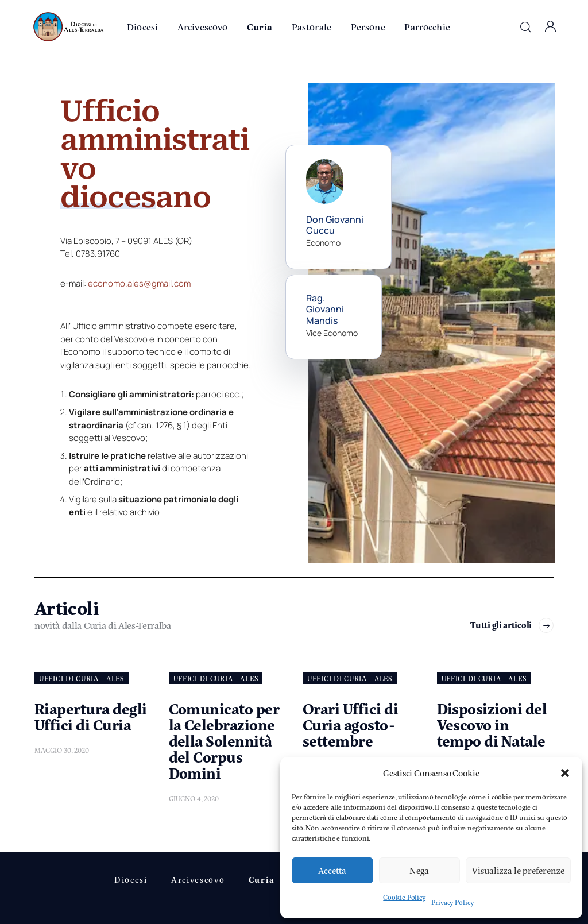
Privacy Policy (452, 902)
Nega (419, 870)
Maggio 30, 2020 (62, 750)
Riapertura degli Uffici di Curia (91, 716)
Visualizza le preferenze (518, 870)
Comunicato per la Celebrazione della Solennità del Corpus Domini (224, 740)
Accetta (332, 870)
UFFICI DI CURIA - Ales (82, 678)
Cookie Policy (404, 897)
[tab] (156, 413)
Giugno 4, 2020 (194, 798)
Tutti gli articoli (501, 625)
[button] (565, 773)
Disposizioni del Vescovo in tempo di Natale (492, 724)
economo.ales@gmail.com (139, 283)
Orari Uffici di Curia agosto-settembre (350, 724)
